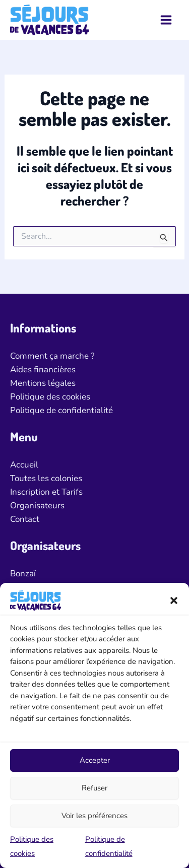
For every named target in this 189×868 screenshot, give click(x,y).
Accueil (24, 465)
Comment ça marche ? (52, 356)
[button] (174, 600)
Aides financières (43, 370)
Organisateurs (37, 506)
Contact (25, 519)
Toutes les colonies (46, 478)
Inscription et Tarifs (46, 492)
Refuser (94, 788)
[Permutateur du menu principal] (167, 20)
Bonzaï (23, 574)
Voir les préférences (94, 816)
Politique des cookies (50, 397)
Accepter (95, 760)
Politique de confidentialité (61, 410)
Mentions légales (43, 383)
